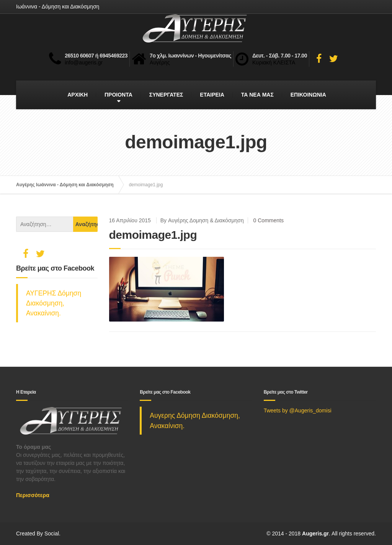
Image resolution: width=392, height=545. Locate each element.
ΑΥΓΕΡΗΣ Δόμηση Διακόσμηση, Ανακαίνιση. (54, 303)
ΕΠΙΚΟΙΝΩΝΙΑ (308, 95)
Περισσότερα (33, 495)
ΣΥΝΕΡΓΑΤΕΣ (166, 95)
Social (52, 534)
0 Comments (269, 220)
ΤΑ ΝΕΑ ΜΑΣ (257, 95)
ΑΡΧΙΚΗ (78, 95)
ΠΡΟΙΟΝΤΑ (118, 95)
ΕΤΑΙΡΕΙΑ (212, 95)
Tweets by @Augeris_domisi (298, 410)
